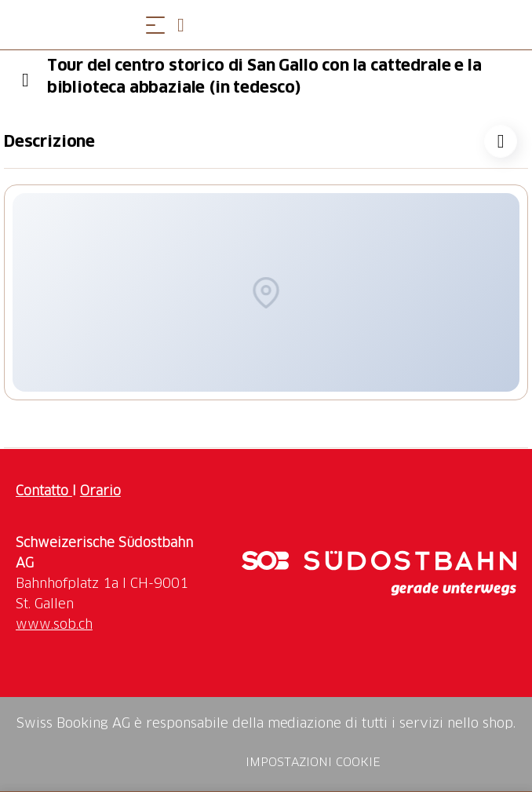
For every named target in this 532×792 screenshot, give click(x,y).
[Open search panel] (187, 25)
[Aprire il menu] (155, 25)
